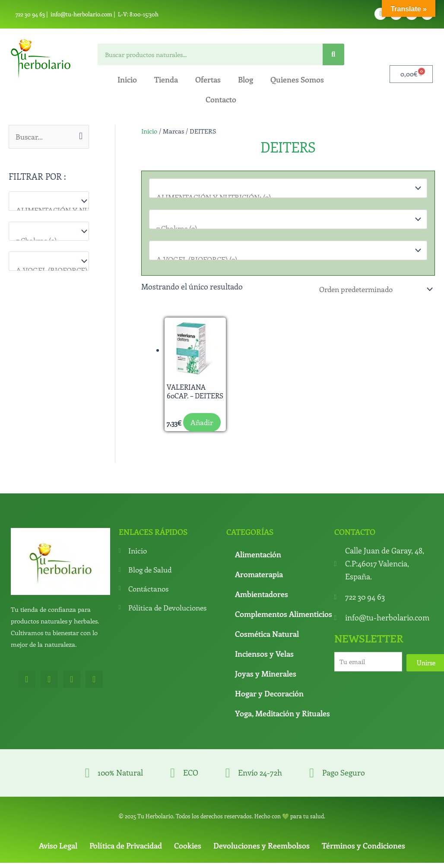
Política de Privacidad (126, 858)
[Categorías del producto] (49, 202)
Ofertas (208, 79)
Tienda (166, 79)
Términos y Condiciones (363, 858)
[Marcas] (49, 262)
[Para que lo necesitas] (49, 232)
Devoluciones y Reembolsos (262, 858)
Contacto (221, 99)
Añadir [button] (187, 435)
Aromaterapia (259, 587)
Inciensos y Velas (264, 666)
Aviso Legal (58, 858)
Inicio (127, 79)
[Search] (333, 54)
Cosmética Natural (267, 646)
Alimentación (258, 567)
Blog (246, 79)
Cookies (188, 858)
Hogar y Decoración (269, 706)
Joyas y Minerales (266, 686)
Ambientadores (262, 607)
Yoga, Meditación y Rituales (282, 726)
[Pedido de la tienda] (370, 289)
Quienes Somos (297, 79)
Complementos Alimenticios (284, 626)
